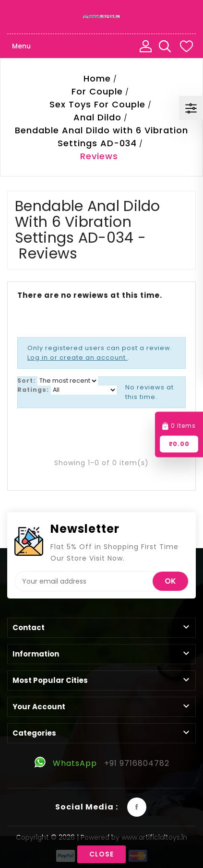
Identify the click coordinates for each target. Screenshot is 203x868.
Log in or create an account (78, 358)
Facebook (137, 807)
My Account (145, 46)
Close (101, 854)
